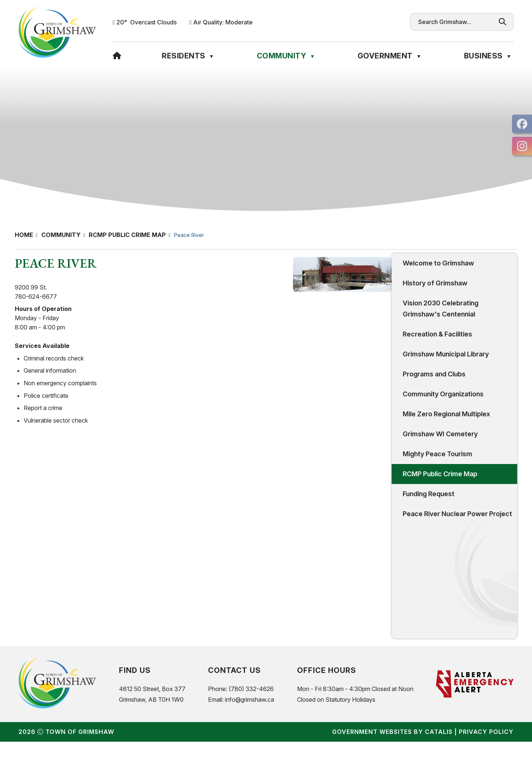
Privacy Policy (486, 762)
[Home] (117, 56)
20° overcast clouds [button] (146, 22)
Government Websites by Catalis (392, 762)
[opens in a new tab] (522, 124)
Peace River (189, 235)
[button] (502, 22)
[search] (455, 22)
